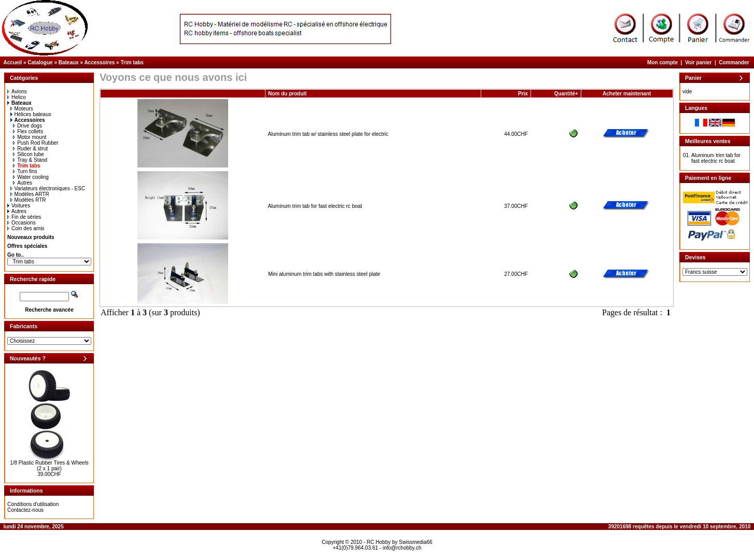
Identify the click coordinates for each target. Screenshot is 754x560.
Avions (17, 92)
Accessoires (99, 62)
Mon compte (662, 62)
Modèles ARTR (30, 194)
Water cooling (31, 177)
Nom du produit (288, 94)
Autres (23, 183)
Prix (523, 94)
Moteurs (22, 109)
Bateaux (69, 62)
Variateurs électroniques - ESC (48, 188)
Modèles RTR (28, 200)
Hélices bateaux (31, 114)
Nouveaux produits (31, 237)
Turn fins (25, 171)
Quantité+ (566, 94)
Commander (734, 62)
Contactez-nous (25, 510)
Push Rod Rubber (36, 143)
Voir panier (699, 62)
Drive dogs (27, 126)
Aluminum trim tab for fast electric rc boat (315, 206)
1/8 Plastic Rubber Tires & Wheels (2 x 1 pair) (49, 466)
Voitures (19, 206)
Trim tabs (132, 62)
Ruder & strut (30, 149)
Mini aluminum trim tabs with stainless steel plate (324, 274)
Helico (17, 97)
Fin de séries (24, 217)
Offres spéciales (27, 246)
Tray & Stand (30, 160)
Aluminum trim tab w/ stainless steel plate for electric (328, 134)
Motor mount (30, 137)
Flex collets (28, 131)
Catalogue (40, 62)
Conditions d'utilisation (33, 504)
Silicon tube (29, 154)
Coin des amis (26, 228)
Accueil (13, 62)
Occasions (22, 223)
